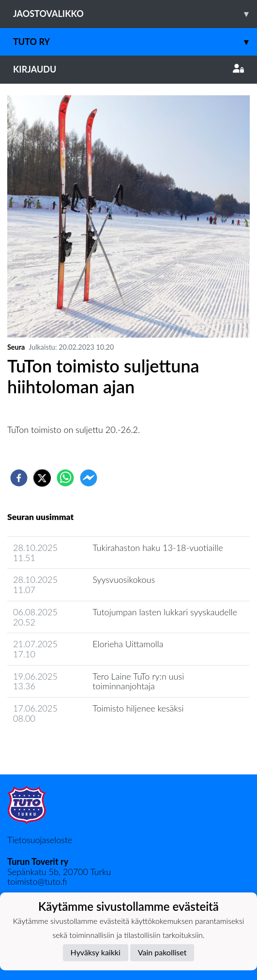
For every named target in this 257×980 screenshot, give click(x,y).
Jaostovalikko (135, 14)
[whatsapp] (65, 478)
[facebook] (19, 478)
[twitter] (42, 478)
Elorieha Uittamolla (128, 644)
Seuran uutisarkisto (50, 746)
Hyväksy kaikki (96, 952)
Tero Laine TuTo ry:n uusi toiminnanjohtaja (138, 681)
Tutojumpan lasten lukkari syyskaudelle (165, 612)
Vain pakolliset (162, 952)
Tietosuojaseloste (40, 840)
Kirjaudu (128, 69)
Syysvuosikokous (124, 579)
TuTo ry (135, 42)
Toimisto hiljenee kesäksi (138, 708)
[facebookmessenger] (89, 478)
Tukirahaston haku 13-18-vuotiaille (158, 548)
